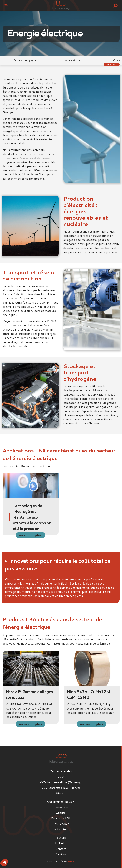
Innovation (61, 807)
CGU (61, 777)
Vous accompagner (26, 60)
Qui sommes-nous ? (61, 802)
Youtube (61, 838)
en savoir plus (30, 535)
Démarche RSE (61, 818)
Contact (112, 64)
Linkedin (61, 843)
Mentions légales (61, 771)
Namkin (71, 861)
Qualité (61, 813)
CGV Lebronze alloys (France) (61, 788)
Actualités (61, 829)
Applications (73, 60)
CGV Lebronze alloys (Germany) (61, 782)
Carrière (61, 854)
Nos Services (61, 824)
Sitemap (61, 793)
